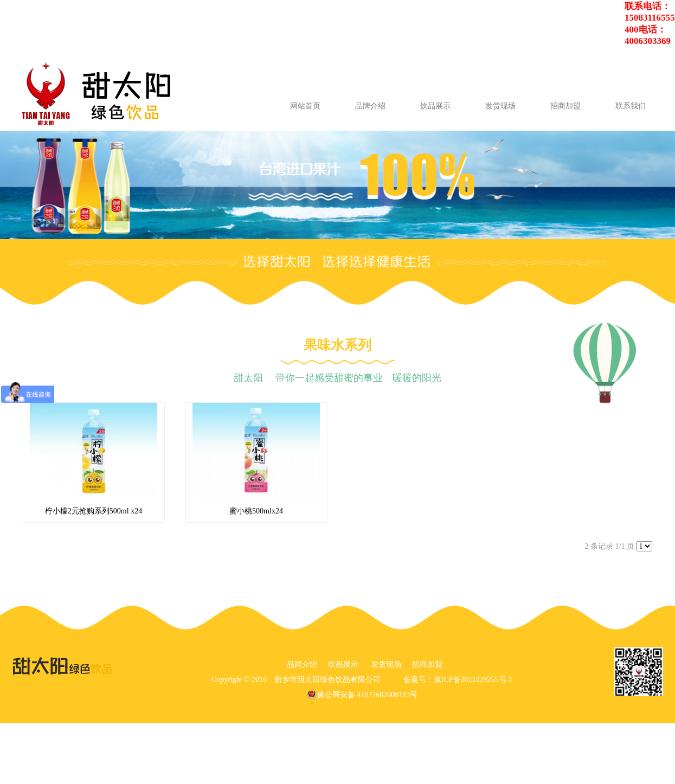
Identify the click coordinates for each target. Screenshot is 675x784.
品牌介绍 (370, 106)
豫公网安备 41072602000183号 (368, 695)
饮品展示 (435, 106)
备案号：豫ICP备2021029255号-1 (458, 680)
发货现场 (500, 106)
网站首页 (305, 106)
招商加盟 (565, 106)
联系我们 (631, 106)
